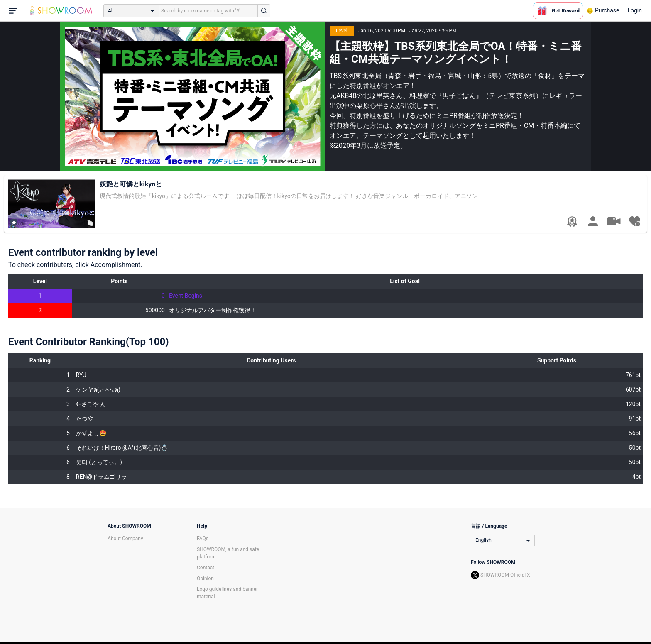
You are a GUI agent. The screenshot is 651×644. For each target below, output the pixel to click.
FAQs (203, 539)
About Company (125, 539)
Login (635, 10)
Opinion (205, 578)
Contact (206, 568)
